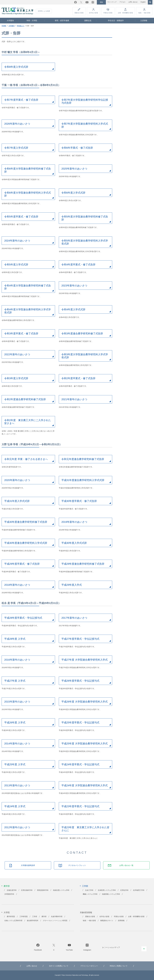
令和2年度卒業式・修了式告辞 (78, 378)
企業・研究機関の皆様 (125, 13)
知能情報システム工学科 (111, 894)
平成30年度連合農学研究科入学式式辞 (26, 543)
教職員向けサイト (107, 921)
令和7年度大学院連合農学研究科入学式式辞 (85, 125)
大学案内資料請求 (28, 865)
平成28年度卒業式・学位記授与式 (23, 618)
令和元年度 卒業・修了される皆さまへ (26, 459)
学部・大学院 (32, 21)
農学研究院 (11, 917)
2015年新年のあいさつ (17, 702)
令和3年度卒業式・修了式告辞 (21, 334)
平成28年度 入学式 (15, 639)
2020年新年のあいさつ (17, 480)
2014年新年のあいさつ (17, 744)
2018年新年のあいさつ (17, 585)
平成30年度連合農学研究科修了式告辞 (26, 522)
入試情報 (144, 21)
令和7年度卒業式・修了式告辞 (21, 100)
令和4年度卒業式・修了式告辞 (78, 265)
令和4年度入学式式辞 (73, 309)
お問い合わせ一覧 (126, 865)
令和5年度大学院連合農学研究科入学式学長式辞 (85, 242)
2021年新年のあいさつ (74, 399)
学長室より (21, 26)
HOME (4, 26)
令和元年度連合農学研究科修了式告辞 (83, 459)
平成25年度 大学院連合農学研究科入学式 (85, 744)
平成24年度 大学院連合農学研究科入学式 (85, 785)
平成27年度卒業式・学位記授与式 (80, 639)
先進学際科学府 (57, 917)
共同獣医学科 (9, 894)
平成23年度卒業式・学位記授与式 (80, 806)
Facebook (75, 2)
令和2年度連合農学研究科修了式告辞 (25, 399)
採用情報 (121, 921)
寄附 (101, 2)
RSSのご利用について (119, 966)
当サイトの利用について (59, 966)
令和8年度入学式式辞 (16, 67)
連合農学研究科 (33, 921)
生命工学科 (89, 890)
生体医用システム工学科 (107, 890)
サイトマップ (112, 2)
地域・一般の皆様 (144, 13)
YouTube (87, 2)
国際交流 (88, 21)
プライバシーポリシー (89, 966)
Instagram (93, 2)
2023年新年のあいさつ (74, 286)
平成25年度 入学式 (15, 764)
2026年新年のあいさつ (17, 124)
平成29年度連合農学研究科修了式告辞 (83, 564)
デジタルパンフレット (77, 865)
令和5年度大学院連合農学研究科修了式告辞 (85, 218)
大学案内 (10, 21)
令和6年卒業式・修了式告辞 (77, 148)
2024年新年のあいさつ (17, 241)
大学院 (7, 912)
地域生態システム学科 (61, 890)
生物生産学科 (12, 890)
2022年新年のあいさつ (17, 354)
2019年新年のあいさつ (74, 522)
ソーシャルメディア (112, 947)
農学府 (44, 917)
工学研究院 (24, 917)
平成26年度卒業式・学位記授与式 (80, 681)
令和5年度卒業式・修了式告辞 (21, 217)
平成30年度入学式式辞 (74, 543)
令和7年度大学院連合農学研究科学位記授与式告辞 (85, 101)
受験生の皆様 (79, 13)
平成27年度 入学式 (15, 681)
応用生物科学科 (27, 890)
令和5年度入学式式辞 (16, 265)
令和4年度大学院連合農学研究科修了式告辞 (28, 287)
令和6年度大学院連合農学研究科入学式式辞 (28, 194)
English (143, 2)
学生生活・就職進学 (116, 21)
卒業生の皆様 (108, 13)
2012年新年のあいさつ (17, 827)
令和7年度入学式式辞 (16, 148)
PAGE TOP (144, 949)
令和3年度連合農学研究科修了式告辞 (82, 334)
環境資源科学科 (43, 890)
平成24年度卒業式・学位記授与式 (80, 764)
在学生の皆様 (93, 13)
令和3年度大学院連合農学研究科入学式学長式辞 (85, 356)
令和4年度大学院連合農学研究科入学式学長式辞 (28, 311)
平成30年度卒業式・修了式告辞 (79, 501)
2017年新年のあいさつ (74, 618)
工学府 (35, 917)
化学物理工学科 (139, 890)
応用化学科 (124, 890)
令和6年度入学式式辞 (73, 193)
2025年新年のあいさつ (74, 169)
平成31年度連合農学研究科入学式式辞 (83, 480)
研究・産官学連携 (62, 21)
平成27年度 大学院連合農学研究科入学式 (85, 660)
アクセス (122, 2)
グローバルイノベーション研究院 (55, 921)
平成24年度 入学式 (15, 806)
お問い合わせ (133, 2)
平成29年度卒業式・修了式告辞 (22, 564)
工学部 (85, 886)
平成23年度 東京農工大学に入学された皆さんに (85, 829)
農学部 (7, 886)
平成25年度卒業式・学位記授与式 (80, 723)
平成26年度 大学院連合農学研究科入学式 (85, 702)
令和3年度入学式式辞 (16, 378)
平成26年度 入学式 (15, 723)
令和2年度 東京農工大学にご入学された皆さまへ (28, 422)
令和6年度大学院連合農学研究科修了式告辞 (28, 170)
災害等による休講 (44, 11)
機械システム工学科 (90, 894)
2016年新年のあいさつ (17, 660)
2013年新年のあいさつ (17, 785)
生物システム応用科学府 (13, 921)
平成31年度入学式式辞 (17, 501)
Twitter (81, 2)
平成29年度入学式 (72, 585)
